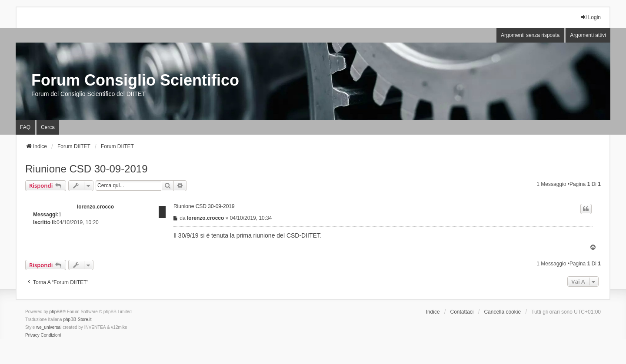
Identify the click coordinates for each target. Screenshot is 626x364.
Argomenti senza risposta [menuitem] (530, 35)
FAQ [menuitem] (25, 127)
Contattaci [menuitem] (462, 312)
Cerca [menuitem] (48, 127)
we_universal (49, 327)
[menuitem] (32, 335)
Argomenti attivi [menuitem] (588, 35)
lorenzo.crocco (95, 207)
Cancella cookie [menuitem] (502, 312)
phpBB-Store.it (77, 319)
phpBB (56, 312)
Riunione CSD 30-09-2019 (87, 169)
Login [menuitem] (591, 17)
